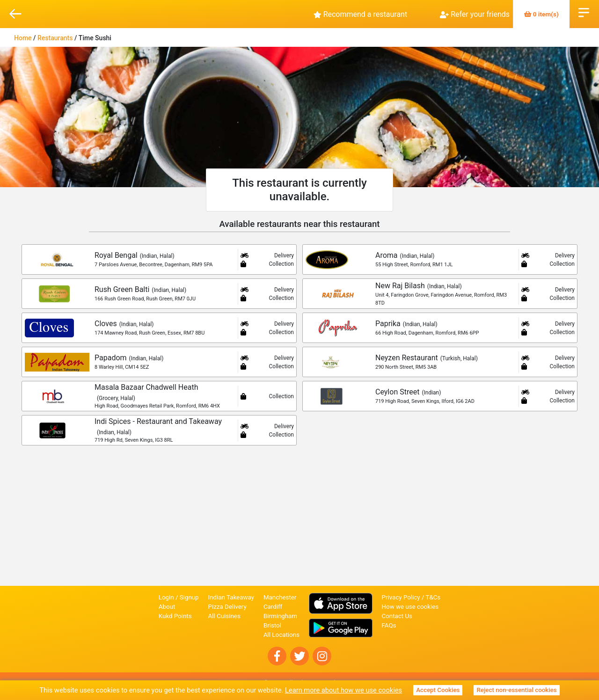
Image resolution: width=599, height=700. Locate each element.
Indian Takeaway (231, 597)
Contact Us (397, 616)
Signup (189, 597)
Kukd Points (175, 616)
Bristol (272, 625)
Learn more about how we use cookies (343, 690)
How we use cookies (410, 607)
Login (166, 597)
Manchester (280, 597)
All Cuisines (224, 616)
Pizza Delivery (227, 607)
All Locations (281, 635)
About (167, 607)
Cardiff (273, 607)
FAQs (389, 625)
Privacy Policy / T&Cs (411, 597)
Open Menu (584, 12)
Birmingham (280, 616)
